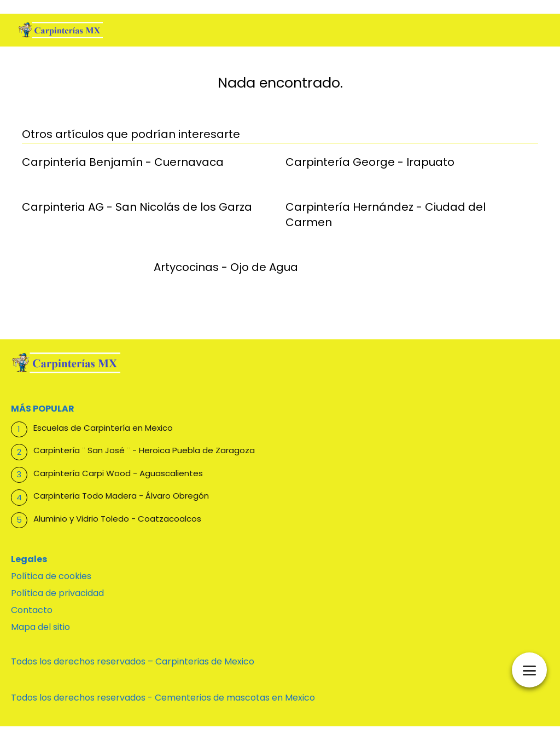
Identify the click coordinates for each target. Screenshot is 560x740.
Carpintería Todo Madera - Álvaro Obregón (121, 496)
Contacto (32, 610)
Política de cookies (51, 576)
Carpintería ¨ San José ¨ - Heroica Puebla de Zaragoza (144, 450)
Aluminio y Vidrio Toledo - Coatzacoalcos (117, 519)
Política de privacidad (57, 593)
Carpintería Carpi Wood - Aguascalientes (118, 473)
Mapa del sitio (40, 627)
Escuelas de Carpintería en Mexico (103, 428)
